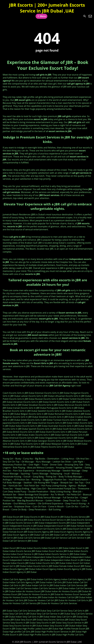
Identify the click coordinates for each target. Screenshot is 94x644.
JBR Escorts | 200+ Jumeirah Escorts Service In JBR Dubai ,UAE (47, 8)
